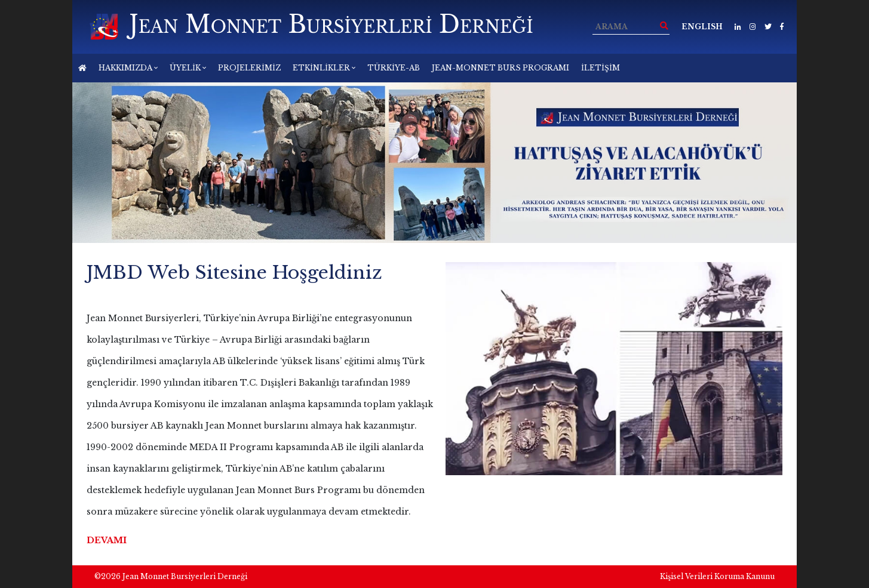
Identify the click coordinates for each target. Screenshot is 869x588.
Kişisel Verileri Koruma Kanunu (717, 576)
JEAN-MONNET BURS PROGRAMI (500, 68)
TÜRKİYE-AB (394, 68)
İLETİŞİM (601, 68)
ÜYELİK (188, 68)
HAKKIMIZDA (128, 68)
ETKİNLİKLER (324, 68)
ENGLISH (702, 27)
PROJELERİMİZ (249, 68)
